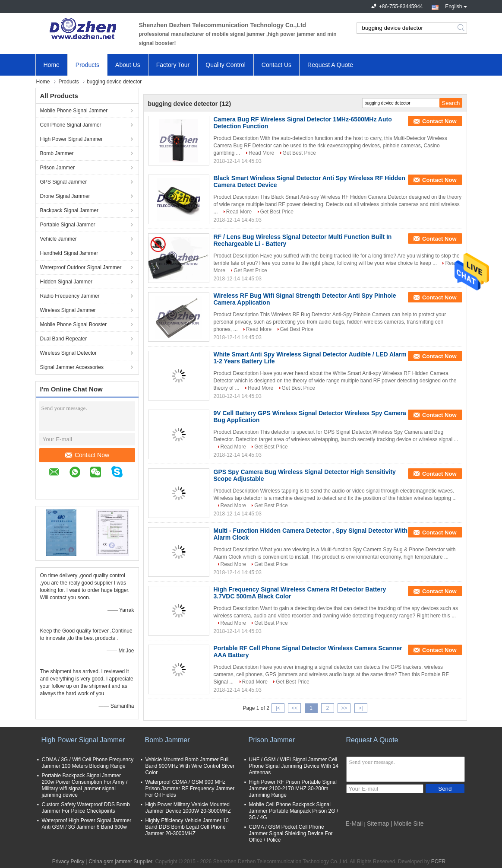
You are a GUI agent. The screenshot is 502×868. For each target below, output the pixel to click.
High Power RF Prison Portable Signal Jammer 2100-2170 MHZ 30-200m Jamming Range (293, 789)
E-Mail (354, 823)
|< (278, 708)
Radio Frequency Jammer (70, 296)
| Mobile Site (407, 823)
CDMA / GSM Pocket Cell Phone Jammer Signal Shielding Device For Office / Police (291, 833)
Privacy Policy (68, 862)
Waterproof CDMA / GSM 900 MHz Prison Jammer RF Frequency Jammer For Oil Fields (190, 789)
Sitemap (378, 823)
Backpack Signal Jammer (69, 210)
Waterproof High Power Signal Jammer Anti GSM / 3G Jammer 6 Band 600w (87, 824)
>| (360, 708)
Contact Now (87, 455)
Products (87, 65)
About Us (128, 65)
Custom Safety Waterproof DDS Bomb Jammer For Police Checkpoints (86, 808)
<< (294, 708)
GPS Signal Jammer (64, 182)
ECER (438, 862)
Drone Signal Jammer (65, 196)
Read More (261, 153)
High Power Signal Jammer (71, 139)
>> (344, 708)
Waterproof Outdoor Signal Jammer (81, 267)
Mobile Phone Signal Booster (74, 324)
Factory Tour (173, 65)
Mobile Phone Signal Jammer (74, 111)
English (456, 6)
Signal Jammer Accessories (72, 367)
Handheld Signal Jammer (69, 253)
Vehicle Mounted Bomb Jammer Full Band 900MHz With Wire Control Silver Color (190, 766)
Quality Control (226, 65)
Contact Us (276, 65)
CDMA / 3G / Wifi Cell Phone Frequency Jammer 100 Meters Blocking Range (88, 763)
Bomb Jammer (57, 153)
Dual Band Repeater (64, 339)
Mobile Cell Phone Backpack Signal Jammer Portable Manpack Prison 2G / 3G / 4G (294, 811)
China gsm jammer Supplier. (122, 862)
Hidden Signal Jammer (66, 282)
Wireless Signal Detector (68, 353)
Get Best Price (299, 153)
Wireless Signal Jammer (68, 310)
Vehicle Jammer (58, 239)
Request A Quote (330, 65)
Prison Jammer (58, 168)
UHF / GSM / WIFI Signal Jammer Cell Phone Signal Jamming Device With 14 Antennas (294, 766)
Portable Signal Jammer (68, 225)
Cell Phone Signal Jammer (71, 125)
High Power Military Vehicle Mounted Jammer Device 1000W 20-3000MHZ (188, 808)
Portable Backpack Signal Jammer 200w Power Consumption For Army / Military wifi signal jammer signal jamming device (85, 785)
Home (52, 65)
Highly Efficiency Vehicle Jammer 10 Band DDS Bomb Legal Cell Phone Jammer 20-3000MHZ (187, 827)
